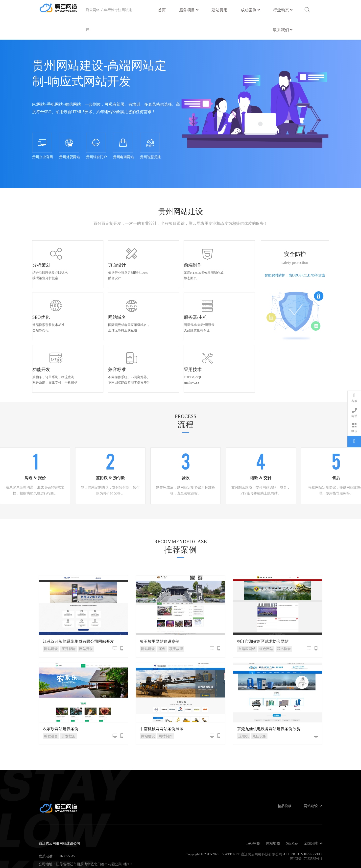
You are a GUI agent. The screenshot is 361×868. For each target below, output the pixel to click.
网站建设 (51, 626)
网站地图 (273, 820)
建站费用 (219, 8)
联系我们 (283, 30)
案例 (162, 626)
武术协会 (284, 626)
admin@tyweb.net (69, 849)
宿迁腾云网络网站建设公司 (62, 10)
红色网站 (266, 626)
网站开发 (86, 626)
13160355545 (65, 833)
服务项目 (189, 10)
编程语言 (51, 713)
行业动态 (283, 10)
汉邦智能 (69, 626)
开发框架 (69, 713)
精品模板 (285, 783)
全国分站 (313, 820)
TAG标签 (253, 820)
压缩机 (243, 713)
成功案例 (250, 10)
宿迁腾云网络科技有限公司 (262, 831)
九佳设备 (259, 713)
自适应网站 (247, 626)
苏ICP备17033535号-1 (306, 836)
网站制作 (166, 713)
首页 (162, 10)
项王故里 (176, 626)
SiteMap (292, 820)
